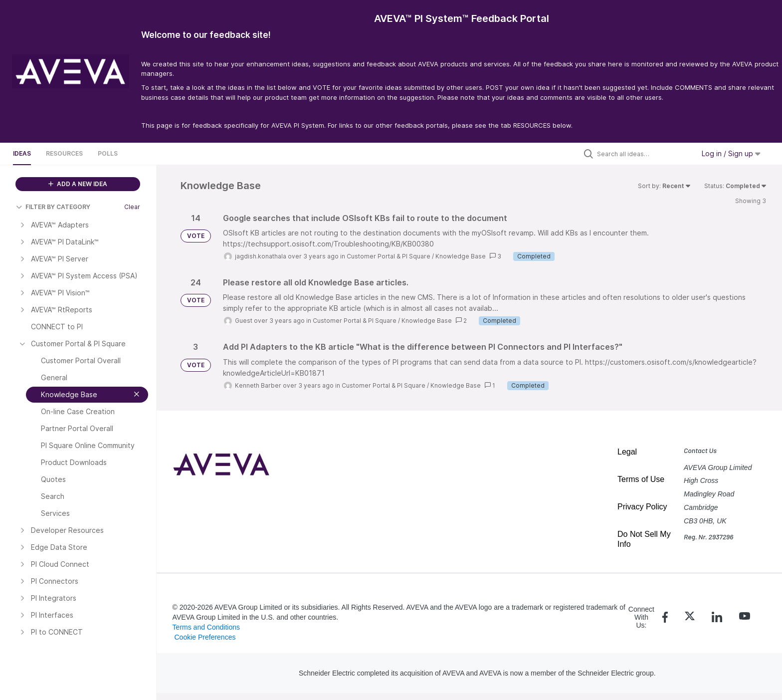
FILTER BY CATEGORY (53, 207)
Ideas (22, 153)
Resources (64, 153)
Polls (108, 153)
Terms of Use (641, 479)
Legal (627, 452)
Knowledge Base (461, 256)
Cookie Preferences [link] (205, 637)
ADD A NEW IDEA (78, 184)
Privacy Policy (642, 507)
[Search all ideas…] (643, 154)
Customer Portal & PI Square (389, 256)
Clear (132, 207)
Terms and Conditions (206, 627)
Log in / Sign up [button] (731, 153)
